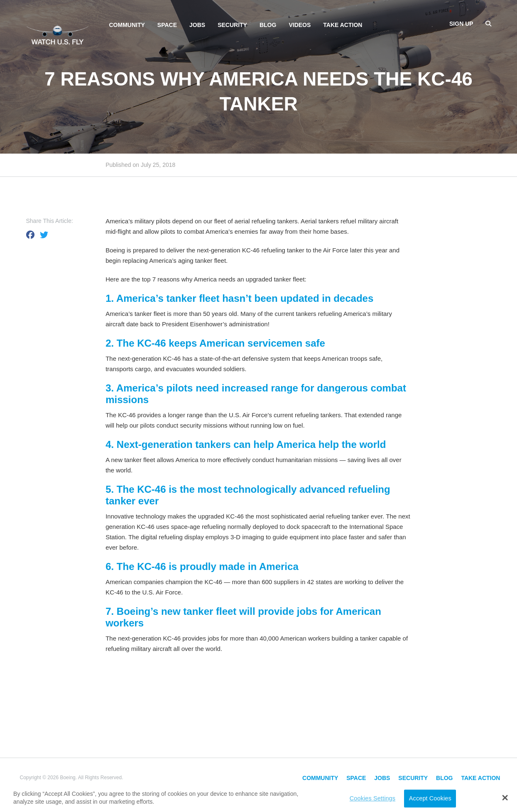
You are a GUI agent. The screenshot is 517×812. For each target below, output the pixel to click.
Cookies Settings (372, 798)
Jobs (197, 25)
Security (232, 25)
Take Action (343, 25)
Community (127, 25)
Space (167, 25)
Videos (300, 25)
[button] (505, 797)
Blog (268, 25)
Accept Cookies (430, 798)
